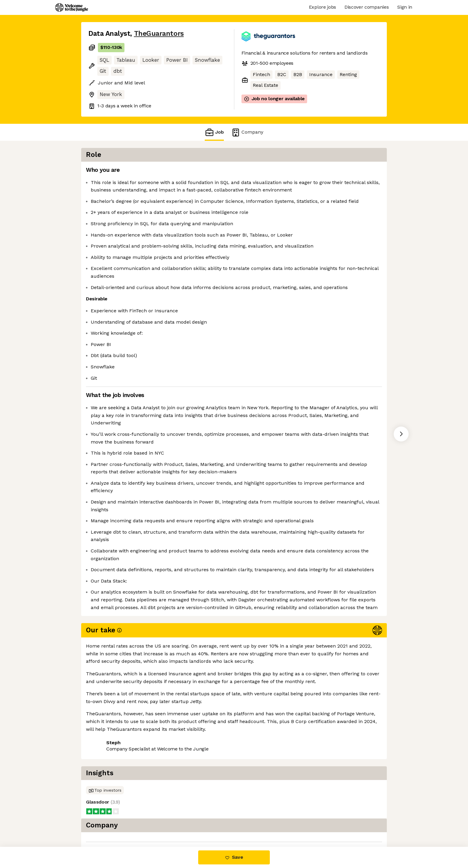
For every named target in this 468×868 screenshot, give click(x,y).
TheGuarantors (159, 34)
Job (214, 132)
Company (247, 132)
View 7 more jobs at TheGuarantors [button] (171, 822)
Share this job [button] (105, 822)
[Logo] (72, 7)
